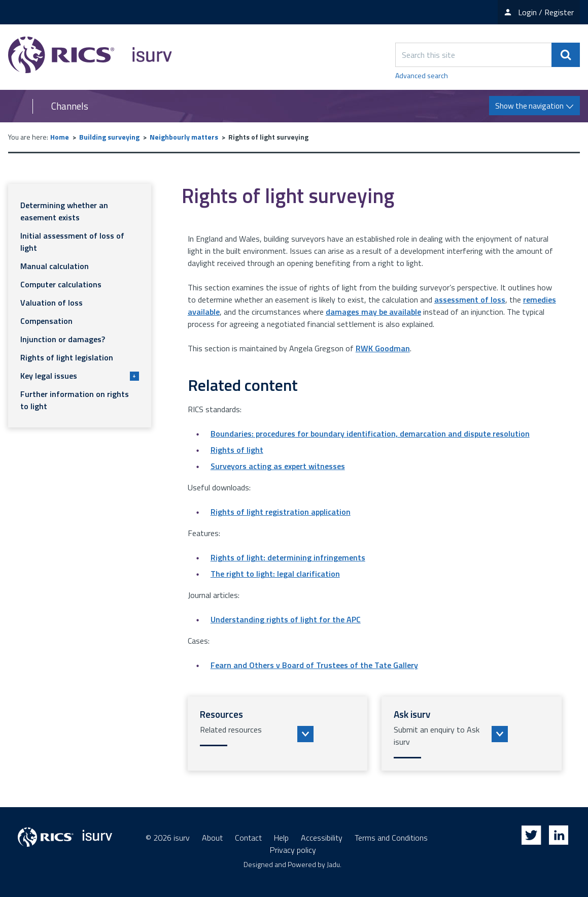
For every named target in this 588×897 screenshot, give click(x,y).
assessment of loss (470, 300)
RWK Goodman (383, 348)
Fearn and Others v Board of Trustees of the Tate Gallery (314, 665)
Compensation (46, 321)
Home (60, 137)
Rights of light (237, 450)
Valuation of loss (51, 303)
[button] (278, 734)
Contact (248, 838)
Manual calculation (55, 266)
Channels (70, 106)
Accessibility (322, 838)
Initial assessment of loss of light (72, 242)
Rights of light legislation (67, 357)
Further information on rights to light (75, 400)
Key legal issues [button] (80, 376)
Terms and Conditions (391, 838)
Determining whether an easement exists (64, 211)
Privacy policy (293, 850)
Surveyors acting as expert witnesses (278, 466)
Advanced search (422, 75)
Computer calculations (61, 284)
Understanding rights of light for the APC (286, 619)
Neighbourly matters (184, 137)
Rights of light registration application (281, 512)
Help (281, 838)
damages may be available (373, 312)
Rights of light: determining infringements (288, 557)
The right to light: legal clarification (275, 574)
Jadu (333, 864)
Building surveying (109, 137)
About (212, 838)
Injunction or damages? (63, 339)
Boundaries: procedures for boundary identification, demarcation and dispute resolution (370, 434)
